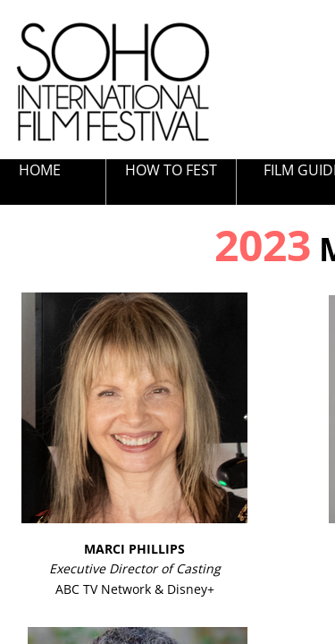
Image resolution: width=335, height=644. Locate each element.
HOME (40, 170)
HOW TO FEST (171, 170)
